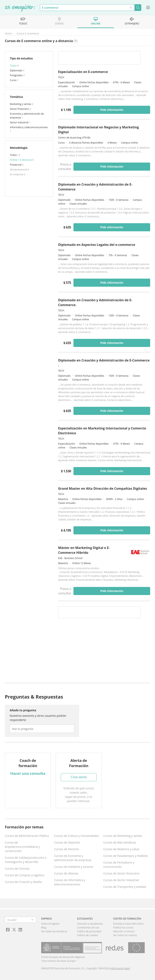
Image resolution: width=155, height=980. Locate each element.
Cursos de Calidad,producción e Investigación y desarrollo (26, 860)
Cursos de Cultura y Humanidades (76, 836)
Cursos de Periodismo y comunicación (119, 865)
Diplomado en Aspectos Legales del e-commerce (97, 245)
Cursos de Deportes (67, 842)
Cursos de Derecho (67, 849)
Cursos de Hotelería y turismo (74, 867)
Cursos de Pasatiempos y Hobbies (126, 856)
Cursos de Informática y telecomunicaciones (70, 882)
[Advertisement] (104, 651)
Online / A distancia (21, 160)
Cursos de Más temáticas (120, 842)
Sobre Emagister (50, 924)
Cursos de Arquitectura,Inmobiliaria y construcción (22, 847)
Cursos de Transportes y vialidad (125, 887)
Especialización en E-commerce (83, 72)
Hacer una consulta (28, 773)
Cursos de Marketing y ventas (123, 836)
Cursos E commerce (28, 33)
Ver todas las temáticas (54, 931)
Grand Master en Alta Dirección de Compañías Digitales (103, 488)
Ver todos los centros (125, 935)
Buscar (138, 8)
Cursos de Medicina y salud (121, 849)
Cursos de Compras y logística (25, 875)
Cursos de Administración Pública (27, 836)
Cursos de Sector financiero (121, 873)
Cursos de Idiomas (66, 873)
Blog (44, 928)
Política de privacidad (89, 931)
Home (8, 33)
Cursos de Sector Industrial (121, 880)
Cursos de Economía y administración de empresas (73, 858)
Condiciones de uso (88, 928)
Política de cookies (87, 935)
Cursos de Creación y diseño (23, 882)
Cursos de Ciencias (17, 868)
